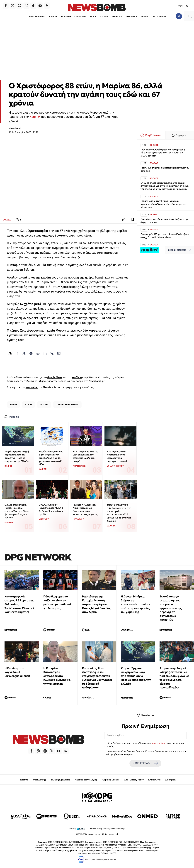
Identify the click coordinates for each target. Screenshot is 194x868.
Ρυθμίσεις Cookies (110, 780)
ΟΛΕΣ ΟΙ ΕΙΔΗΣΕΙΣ (36, 16)
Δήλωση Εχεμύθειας (60, 780)
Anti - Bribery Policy (134, 780)
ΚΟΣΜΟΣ (104, 16)
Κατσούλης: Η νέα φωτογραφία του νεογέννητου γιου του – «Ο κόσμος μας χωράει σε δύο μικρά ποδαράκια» (97, 678)
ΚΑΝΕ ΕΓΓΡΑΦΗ (145, 763)
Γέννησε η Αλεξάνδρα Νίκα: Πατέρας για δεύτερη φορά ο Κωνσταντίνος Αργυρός (85, 510)
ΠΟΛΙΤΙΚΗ (66, 16)
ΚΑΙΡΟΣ (144, 16)
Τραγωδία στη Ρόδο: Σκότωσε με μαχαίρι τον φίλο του (165, 169)
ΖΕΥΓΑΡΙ (44, 405)
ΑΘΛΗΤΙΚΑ (117, 16)
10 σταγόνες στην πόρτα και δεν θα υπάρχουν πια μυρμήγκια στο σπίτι (118, 456)
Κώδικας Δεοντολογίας (86, 780)
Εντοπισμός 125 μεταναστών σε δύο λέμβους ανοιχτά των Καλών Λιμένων (165, 236)
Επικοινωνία (154, 780)
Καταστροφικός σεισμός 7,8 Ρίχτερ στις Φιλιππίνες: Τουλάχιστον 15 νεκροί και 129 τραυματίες (19, 604)
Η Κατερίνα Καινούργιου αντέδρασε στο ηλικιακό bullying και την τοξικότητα (57, 676)
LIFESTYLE (131, 16)
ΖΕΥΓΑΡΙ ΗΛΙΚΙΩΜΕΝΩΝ (67, 405)
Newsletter (32, 387)
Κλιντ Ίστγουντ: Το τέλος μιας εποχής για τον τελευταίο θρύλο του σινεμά (85, 456)
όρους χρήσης (159, 743)
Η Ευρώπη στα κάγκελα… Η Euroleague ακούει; (17, 672)
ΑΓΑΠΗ (29, 405)
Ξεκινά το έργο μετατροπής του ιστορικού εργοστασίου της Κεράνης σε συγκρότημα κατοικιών (171, 608)
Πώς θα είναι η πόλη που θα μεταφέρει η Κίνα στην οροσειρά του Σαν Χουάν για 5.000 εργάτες (163, 153)
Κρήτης (35, 117)
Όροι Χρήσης (39, 780)
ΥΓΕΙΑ (93, 16)
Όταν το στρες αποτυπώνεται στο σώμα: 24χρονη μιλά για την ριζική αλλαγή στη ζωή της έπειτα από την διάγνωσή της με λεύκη (165, 186)
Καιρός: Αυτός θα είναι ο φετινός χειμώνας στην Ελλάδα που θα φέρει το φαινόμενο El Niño (51, 458)
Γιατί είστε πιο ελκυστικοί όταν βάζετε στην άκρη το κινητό (164, 221)
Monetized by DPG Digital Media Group (107, 829)
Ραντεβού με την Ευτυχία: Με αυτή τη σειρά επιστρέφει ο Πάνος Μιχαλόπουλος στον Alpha (97, 604)
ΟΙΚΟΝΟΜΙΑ (80, 16)
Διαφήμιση (170, 780)
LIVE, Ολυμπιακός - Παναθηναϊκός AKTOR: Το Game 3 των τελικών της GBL (51, 510)
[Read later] (132, 220)
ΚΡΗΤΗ (13, 405)
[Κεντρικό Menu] (189, 16)
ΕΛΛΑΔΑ (53, 16)
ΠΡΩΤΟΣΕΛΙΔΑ (159, 16)
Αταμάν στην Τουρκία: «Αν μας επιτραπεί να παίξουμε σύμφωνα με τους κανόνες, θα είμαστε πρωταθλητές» (174, 678)
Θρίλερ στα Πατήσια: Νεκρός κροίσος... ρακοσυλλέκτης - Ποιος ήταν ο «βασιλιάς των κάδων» (17, 511)
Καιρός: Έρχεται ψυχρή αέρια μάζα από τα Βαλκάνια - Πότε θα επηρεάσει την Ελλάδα (17, 456)
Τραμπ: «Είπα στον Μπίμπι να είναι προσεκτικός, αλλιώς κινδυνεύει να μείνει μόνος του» (163, 204)
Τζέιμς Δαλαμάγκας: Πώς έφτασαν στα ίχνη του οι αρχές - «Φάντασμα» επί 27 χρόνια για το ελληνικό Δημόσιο (119, 513)
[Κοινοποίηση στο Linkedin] (45, 353)
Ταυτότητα (23, 780)
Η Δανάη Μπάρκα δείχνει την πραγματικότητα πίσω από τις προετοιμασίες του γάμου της (135, 604)
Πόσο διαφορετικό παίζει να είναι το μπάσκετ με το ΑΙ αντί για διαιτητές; (57, 602)
